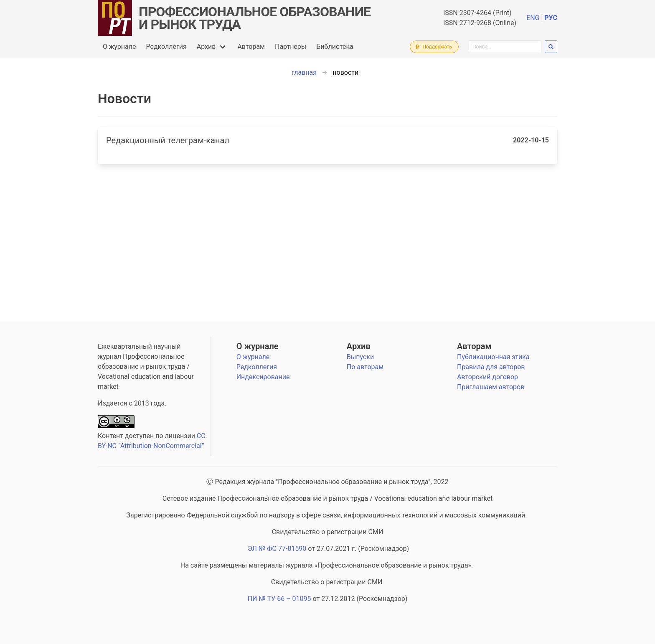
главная (304, 72)
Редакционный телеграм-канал (168, 140)
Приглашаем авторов (491, 387)
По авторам (365, 367)
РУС (551, 18)
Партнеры (291, 47)
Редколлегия (166, 47)
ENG (533, 18)
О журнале (119, 47)
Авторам (251, 47)
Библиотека (335, 47)
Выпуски (360, 357)
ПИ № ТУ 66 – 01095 (279, 599)
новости (345, 72)
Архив (206, 47)
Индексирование (263, 377)
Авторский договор (487, 377)
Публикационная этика (493, 357)
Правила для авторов (491, 367)
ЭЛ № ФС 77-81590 (277, 549)
